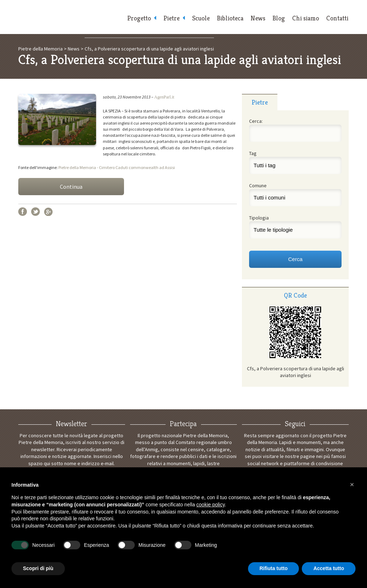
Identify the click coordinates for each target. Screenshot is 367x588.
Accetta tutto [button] (329, 568)
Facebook (23, 212)
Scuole (201, 18)
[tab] (260, 102)
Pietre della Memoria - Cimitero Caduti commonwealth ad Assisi (117, 167)
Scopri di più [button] (38, 568)
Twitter (35, 212)
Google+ (48, 212)
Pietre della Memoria (69, 17)
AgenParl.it (164, 97)
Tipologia (259, 218)
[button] (352, 485)
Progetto (139, 18)
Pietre (171, 18)
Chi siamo (306, 18)
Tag (253, 153)
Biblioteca (230, 18)
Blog (279, 18)
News (258, 18)
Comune (258, 185)
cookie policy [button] (211, 505)
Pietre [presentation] (260, 102)
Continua (71, 187)
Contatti (337, 18)
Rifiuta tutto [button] (274, 568)
